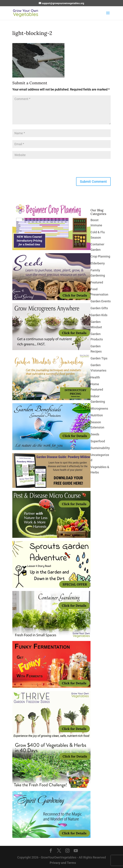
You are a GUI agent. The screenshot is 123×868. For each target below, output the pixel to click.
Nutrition (97, 415)
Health (95, 377)
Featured (97, 282)
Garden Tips (99, 358)
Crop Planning (100, 256)
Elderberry (98, 263)
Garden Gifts (99, 308)
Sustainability (100, 448)
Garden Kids (99, 315)
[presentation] (39, 169)
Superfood (98, 441)
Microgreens (99, 408)
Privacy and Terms (63, 863)
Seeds (95, 434)
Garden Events (101, 301)
